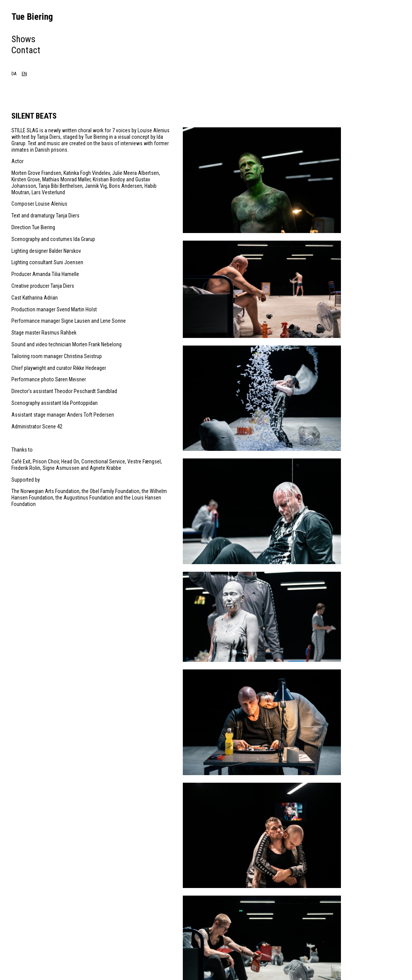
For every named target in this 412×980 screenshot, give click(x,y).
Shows (23, 39)
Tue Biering (32, 17)
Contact (26, 50)
